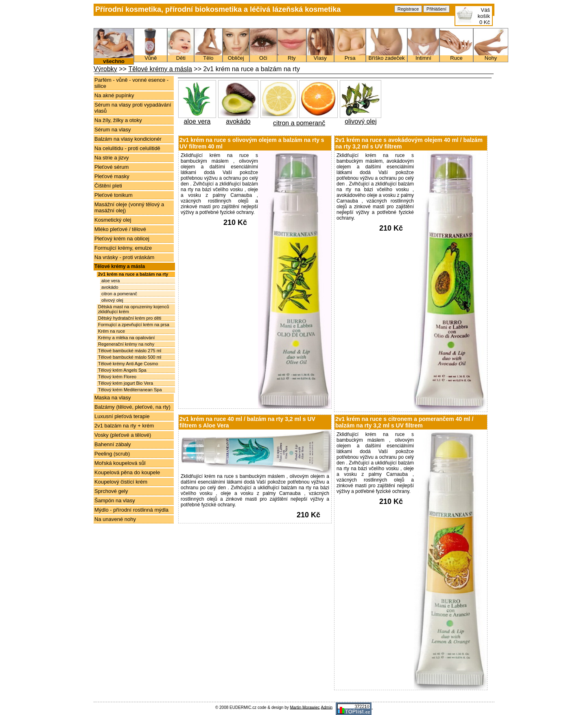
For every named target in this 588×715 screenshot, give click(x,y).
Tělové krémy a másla (160, 69)
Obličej (236, 56)
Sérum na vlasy (113, 130)
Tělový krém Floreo (117, 377)
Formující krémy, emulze (123, 248)
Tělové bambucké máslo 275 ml (130, 351)
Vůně (151, 56)
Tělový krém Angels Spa (122, 370)
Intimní (423, 56)
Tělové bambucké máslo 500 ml (130, 357)
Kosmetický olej (113, 220)
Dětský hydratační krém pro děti (130, 318)
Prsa (350, 56)
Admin (327, 707)
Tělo (208, 56)
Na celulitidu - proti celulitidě (127, 148)
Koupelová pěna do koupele (127, 472)
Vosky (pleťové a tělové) (123, 435)
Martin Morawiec (305, 707)
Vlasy (320, 56)
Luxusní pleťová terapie (122, 416)
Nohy (491, 56)
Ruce (456, 56)
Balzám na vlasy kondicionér (128, 139)
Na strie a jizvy (112, 158)
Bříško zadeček (387, 56)
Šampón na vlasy (115, 500)
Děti (181, 56)
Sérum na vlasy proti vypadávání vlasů (133, 108)
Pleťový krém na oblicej (122, 239)
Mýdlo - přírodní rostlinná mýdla (131, 510)
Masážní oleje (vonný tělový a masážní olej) (129, 207)
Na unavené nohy (115, 519)
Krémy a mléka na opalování (126, 338)
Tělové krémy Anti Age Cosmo (128, 364)
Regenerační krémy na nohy (126, 344)
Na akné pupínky (114, 95)
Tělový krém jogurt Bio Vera (126, 383)
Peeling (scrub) (112, 454)
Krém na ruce (111, 331)
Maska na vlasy (113, 398)
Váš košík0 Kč (484, 16)
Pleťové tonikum (114, 195)
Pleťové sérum (111, 167)
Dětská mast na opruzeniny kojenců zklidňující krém (133, 309)
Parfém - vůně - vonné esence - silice (131, 83)
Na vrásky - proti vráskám (124, 257)
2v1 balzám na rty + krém (124, 426)
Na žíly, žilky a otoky (118, 120)
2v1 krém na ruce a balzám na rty (133, 274)
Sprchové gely (111, 491)
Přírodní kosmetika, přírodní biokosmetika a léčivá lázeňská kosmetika (218, 9)
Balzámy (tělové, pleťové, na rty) (132, 407)
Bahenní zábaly (113, 444)
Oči (263, 56)
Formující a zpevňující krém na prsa (134, 325)
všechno (114, 59)
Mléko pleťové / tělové (120, 229)
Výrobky (105, 69)
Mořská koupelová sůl (120, 463)
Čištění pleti (108, 186)
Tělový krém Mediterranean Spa (130, 390)
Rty (292, 56)
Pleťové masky (112, 176)
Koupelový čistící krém (121, 482)
